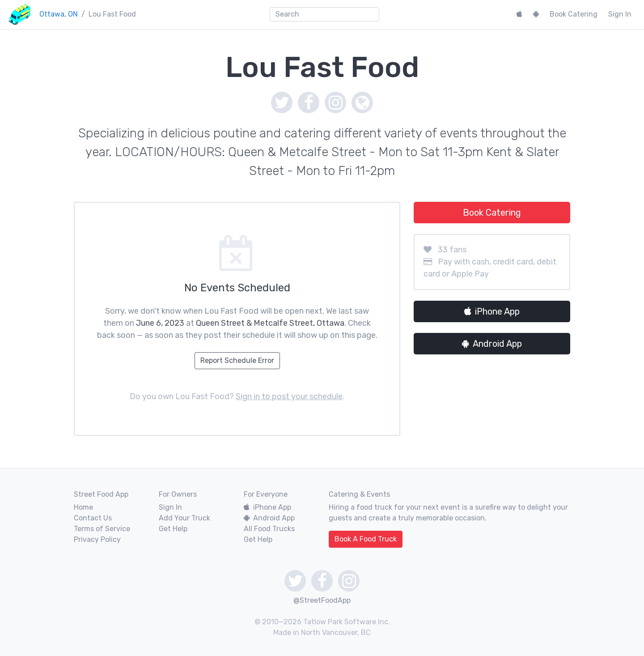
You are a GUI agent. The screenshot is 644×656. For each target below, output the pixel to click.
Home (83, 507)
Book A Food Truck (366, 539)
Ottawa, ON (59, 14)
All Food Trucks (269, 529)
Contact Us (93, 518)
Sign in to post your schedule (289, 396)
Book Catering (574, 14)
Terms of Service (102, 529)
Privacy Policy (97, 539)
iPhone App (492, 311)
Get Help (173, 529)
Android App (492, 344)
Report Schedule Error (237, 360)
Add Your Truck (184, 518)
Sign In (620, 14)
